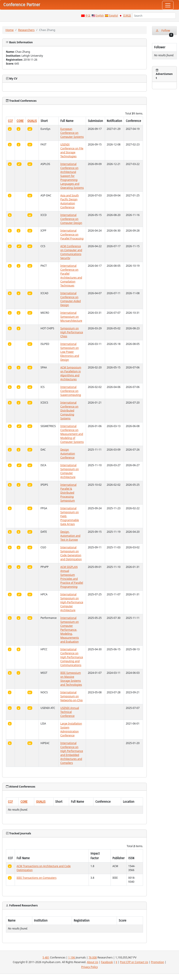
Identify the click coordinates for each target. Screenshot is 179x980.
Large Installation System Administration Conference (71, 729)
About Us (93, 962)
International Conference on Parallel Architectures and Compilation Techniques (71, 276)
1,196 (72, 957)
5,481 (46, 957)
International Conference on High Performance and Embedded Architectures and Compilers (72, 753)
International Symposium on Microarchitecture (71, 317)
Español (113, 16)
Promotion (158, 962)
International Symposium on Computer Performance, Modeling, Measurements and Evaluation (70, 630)
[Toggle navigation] (168, 5)
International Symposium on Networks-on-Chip (72, 696)
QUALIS (32, 121)
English (100, 16)
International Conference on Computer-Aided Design (71, 299)
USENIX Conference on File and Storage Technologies (72, 150)
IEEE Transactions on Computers (37, 878)
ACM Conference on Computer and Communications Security (71, 252)
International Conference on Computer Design (71, 219)
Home (10, 30)
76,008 (93, 957)
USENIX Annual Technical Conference (70, 712)
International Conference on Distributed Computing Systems (69, 410)
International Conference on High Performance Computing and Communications (72, 657)
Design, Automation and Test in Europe (70, 536)
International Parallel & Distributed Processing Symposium (68, 493)
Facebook (107, 962)
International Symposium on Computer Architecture (70, 471)
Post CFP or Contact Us (134, 962)
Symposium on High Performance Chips (72, 332)
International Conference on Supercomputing (71, 391)
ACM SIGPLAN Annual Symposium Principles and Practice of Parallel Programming (72, 577)
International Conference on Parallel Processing (72, 235)
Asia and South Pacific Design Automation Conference (70, 201)
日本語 (127, 16)
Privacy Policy (89, 967)
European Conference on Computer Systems (72, 133)
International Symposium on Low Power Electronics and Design (70, 352)
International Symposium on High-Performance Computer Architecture (72, 602)
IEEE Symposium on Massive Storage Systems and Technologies (71, 679)
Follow (164, 32)
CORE (20, 121)
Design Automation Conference (68, 454)
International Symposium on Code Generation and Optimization (71, 553)
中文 (88, 16)
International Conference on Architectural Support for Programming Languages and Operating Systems (72, 176)
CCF (10, 121)
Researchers (26, 30)
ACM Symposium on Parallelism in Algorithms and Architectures (71, 373)
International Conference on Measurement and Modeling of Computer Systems (72, 434)
